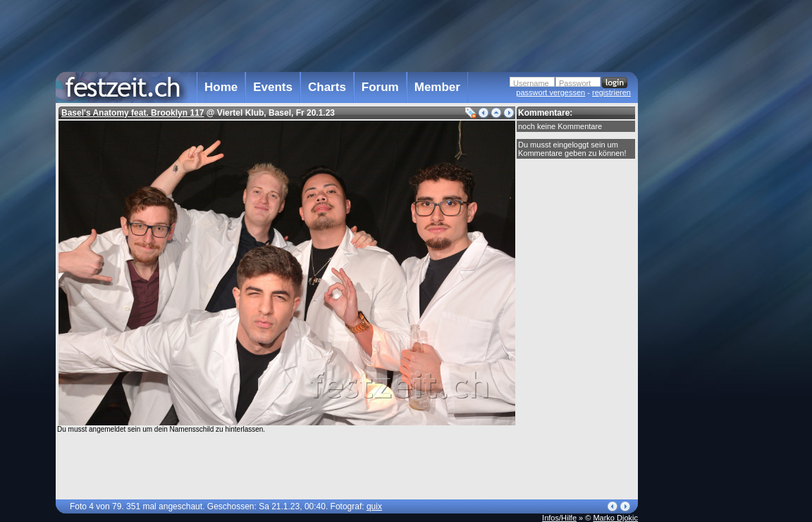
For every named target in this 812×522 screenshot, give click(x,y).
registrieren (611, 92)
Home (221, 87)
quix (374, 506)
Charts (327, 87)
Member (437, 87)
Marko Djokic (615, 518)
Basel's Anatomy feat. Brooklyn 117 (133, 113)
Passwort (575, 83)
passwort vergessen (550, 92)
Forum (380, 87)
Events (273, 87)
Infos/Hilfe (559, 518)
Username (531, 83)
